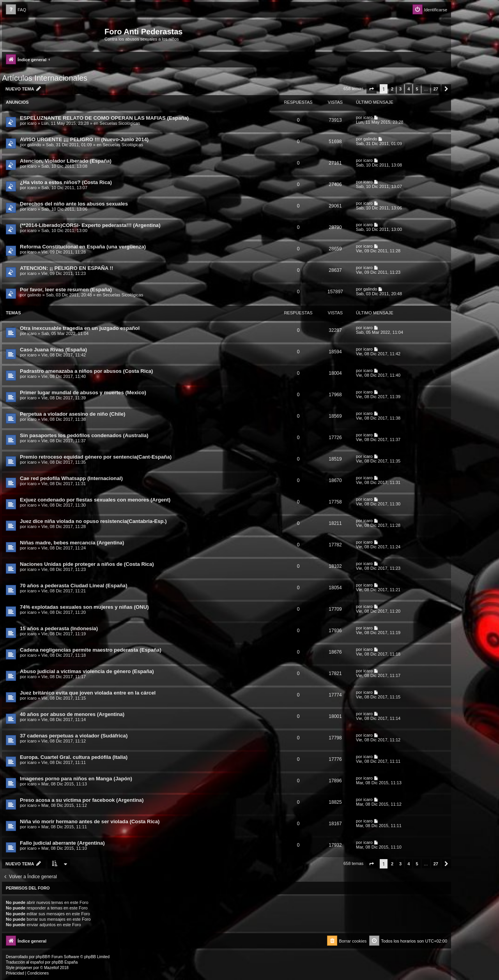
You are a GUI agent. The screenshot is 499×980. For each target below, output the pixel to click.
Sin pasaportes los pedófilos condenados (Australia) (84, 435)
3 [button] (400, 89)
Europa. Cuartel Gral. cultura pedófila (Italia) (74, 757)
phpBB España (65, 962)
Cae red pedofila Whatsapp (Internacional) (71, 478)
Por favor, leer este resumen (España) (66, 290)
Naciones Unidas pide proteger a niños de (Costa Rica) (87, 564)
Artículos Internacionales (45, 78)
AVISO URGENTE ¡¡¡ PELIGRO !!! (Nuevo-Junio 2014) (84, 139)
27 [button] (436, 89)
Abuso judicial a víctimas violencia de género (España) (87, 671)
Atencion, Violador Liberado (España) (66, 161)
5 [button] (417, 89)
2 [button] (392, 89)
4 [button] (409, 89)
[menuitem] (16, 10)
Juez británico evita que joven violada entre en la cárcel (88, 693)
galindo (34, 145)
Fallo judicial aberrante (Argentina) (62, 843)
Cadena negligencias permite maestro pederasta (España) (91, 650)
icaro (32, 123)
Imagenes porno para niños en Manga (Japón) (76, 779)
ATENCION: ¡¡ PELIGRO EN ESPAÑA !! (66, 268)
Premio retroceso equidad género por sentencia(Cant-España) (96, 457)
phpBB (42, 957)
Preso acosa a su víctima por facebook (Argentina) (82, 800)
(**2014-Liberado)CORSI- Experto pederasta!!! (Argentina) (90, 225)
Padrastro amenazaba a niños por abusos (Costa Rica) (87, 371)
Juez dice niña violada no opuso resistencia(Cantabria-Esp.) (93, 521)
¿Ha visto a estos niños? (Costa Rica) (66, 182)
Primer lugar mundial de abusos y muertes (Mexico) (83, 393)
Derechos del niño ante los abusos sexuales (74, 204)
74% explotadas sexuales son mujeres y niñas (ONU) (84, 607)
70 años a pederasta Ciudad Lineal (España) (74, 586)
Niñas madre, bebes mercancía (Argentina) (72, 543)
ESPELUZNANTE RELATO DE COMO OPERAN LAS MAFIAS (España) (104, 118)
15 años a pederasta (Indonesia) (59, 628)
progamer (24, 968)
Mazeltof (51, 968)
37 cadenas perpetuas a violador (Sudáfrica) (74, 736)
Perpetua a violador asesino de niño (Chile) (73, 414)
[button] (372, 89)
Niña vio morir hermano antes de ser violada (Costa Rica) (90, 821)
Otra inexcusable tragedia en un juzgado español (80, 328)
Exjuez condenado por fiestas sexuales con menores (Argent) (95, 500)
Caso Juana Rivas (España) (53, 350)
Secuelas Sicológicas (120, 123)
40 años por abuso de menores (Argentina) (72, 714)
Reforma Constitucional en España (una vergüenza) (83, 247)
